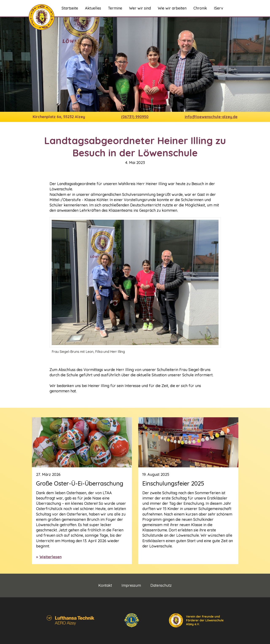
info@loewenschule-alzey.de (211, 117)
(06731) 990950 (135, 117)
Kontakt (105, 585)
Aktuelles (93, 8)
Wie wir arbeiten (172, 8)
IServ (219, 8)
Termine (115, 8)
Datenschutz (161, 585)
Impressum (131, 585)
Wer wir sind (140, 8)
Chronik (200, 8)
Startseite (70, 8)
